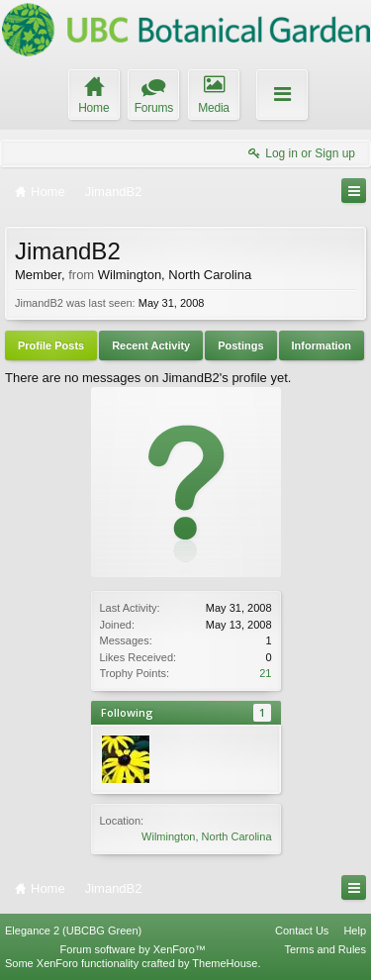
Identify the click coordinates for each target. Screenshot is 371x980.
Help (355, 931)
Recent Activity (151, 345)
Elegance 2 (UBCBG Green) (73, 931)
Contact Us (302, 931)
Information (322, 345)
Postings (240, 345)
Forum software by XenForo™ (133, 949)
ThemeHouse (225, 963)
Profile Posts (51, 345)
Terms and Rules (325, 949)
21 (265, 673)
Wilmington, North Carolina (206, 836)
